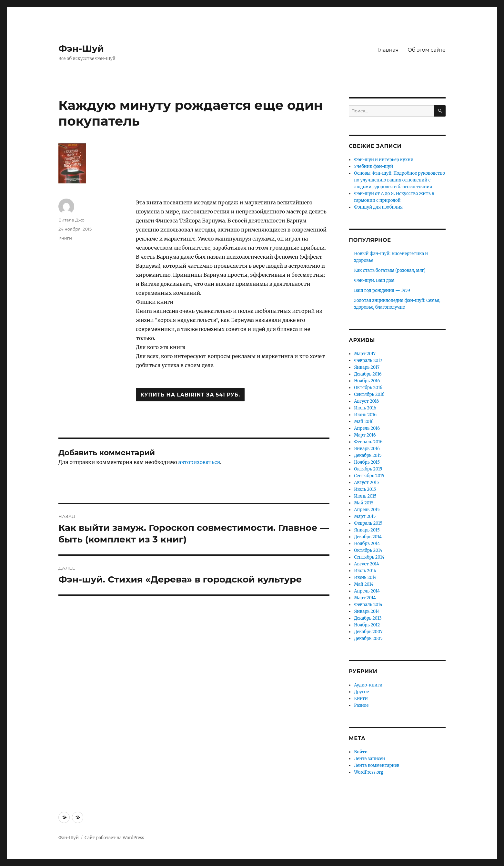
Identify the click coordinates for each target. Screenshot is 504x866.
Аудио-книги (368, 685)
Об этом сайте (427, 50)
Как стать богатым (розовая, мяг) (390, 270)
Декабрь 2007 (368, 632)
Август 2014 (366, 564)
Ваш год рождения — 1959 (382, 290)
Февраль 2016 (368, 442)
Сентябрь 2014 (369, 557)
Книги (65, 238)
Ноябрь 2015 (367, 462)
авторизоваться (199, 462)
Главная (388, 50)
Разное (361, 705)
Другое (361, 692)
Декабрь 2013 (368, 618)
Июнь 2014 (365, 577)
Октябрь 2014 (368, 550)
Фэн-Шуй (81, 48)
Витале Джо (71, 220)
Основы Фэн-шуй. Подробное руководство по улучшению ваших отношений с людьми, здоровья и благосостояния (399, 180)
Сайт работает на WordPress (114, 838)
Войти (361, 752)
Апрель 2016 (367, 428)
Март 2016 (365, 435)
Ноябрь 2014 (367, 544)
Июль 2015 (365, 489)
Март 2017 (365, 354)
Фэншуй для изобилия (378, 207)
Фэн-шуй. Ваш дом (374, 280)
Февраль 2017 (368, 361)
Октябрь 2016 (368, 388)
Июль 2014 (365, 571)
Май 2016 (364, 422)
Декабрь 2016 (368, 374)
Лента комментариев (377, 765)
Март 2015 (365, 516)
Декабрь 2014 (368, 537)
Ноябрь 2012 (367, 625)
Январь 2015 (367, 530)
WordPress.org (369, 772)
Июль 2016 (365, 408)
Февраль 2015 (368, 523)
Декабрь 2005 (368, 639)
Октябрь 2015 (368, 469)
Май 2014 (364, 584)
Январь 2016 (367, 449)
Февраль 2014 (368, 605)
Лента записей (369, 759)
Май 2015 (364, 503)
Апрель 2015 (367, 510)
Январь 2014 (367, 611)
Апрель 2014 (367, 591)
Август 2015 (366, 483)
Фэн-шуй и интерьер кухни (384, 160)
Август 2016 (366, 401)
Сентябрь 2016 (369, 394)
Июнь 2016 (365, 415)
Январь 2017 (367, 367)
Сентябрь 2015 (369, 476)
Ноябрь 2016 (367, 381)
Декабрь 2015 (368, 455)
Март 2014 (365, 598)
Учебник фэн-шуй (373, 166)
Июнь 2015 (365, 496)
